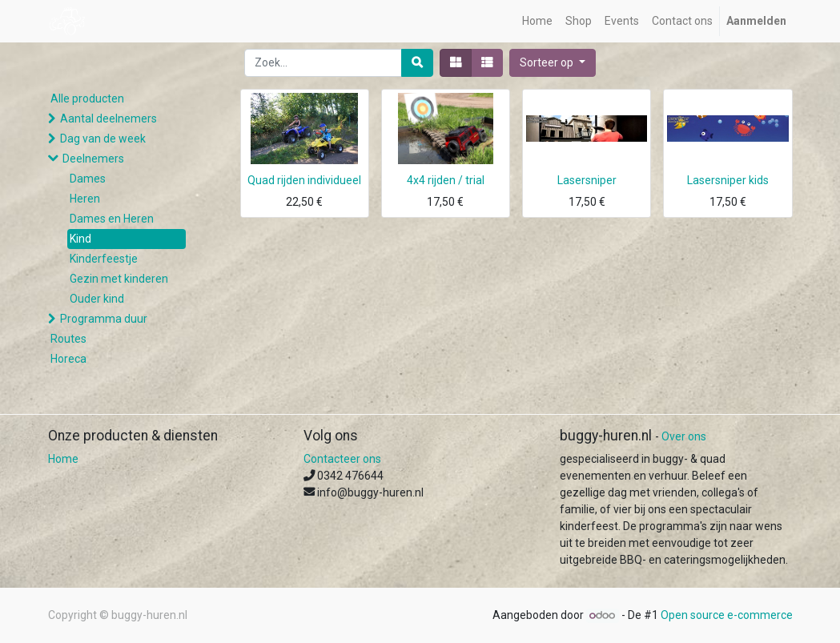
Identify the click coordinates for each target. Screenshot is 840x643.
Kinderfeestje (104, 259)
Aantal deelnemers (109, 119)
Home (63, 459)
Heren (85, 199)
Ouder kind (97, 299)
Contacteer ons (342, 459)
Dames (88, 179)
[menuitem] (537, 21)
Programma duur (104, 319)
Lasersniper (587, 180)
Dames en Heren (112, 219)
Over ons (684, 436)
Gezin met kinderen (119, 279)
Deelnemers (93, 159)
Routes (68, 339)
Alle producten (87, 98)
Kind (80, 239)
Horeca (68, 359)
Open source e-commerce (727, 615)
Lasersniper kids (728, 180)
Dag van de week (103, 139)
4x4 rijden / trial (446, 180)
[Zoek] (417, 63)
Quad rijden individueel (304, 180)
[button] (553, 63)
